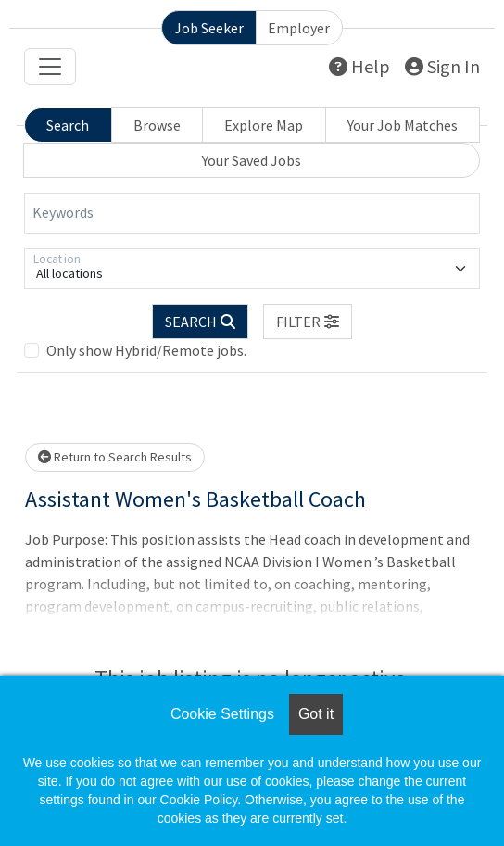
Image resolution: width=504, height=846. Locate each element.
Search (68, 125)
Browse (157, 125)
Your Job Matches (403, 125)
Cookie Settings (222, 714)
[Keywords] (252, 213)
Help (359, 66)
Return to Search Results (115, 457)
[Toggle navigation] (50, 67)
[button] (308, 322)
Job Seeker (209, 28)
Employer (299, 28)
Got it (316, 714)
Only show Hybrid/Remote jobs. (146, 350)
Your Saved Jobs (252, 160)
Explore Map (264, 125)
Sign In (442, 66)
